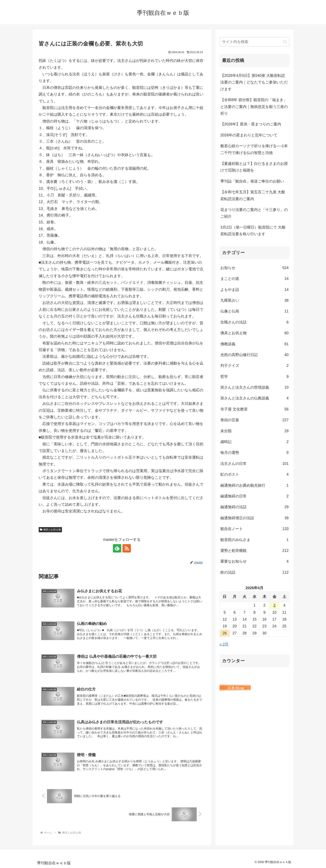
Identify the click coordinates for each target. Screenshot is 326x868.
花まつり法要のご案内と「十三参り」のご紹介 (254, 213)
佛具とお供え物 (50, 530)
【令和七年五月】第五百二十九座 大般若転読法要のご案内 (253, 195)
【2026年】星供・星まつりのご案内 (251, 124)
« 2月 (224, 644)
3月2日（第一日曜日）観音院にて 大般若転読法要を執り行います (253, 231)
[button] (285, 42)
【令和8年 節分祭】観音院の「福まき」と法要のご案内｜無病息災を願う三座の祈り (254, 107)
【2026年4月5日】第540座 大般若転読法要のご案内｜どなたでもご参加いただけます (254, 82)
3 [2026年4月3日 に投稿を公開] (274, 605)
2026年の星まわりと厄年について (249, 135)
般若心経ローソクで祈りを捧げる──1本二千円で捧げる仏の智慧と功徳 (254, 149)
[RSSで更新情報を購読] (127, 548)
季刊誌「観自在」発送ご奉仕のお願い (252, 181)
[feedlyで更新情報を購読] (117, 548)
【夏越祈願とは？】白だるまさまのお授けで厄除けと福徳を (254, 167)
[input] (254, 42)
